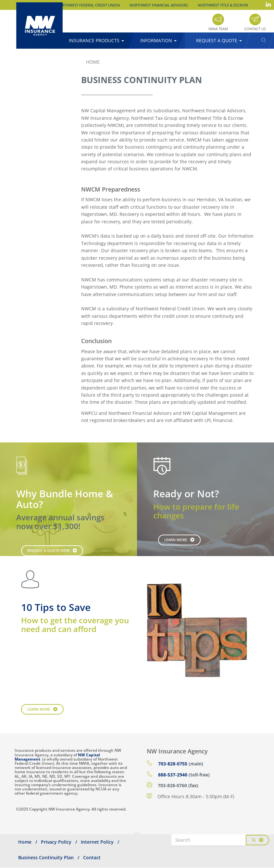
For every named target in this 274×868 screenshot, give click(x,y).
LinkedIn (268, 4)
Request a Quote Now (48, 550)
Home (93, 62)
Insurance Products (96, 40)
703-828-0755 (173, 764)
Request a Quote (219, 40)
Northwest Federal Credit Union (88, 5)
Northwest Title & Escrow (223, 5)
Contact (92, 857)
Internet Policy (97, 842)
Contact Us (255, 29)
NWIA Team (218, 29)
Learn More (176, 540)
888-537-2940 (173, 775)
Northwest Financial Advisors (159, 5)
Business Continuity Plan (46, 857)
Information (158, 40)
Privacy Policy (56, 842)
